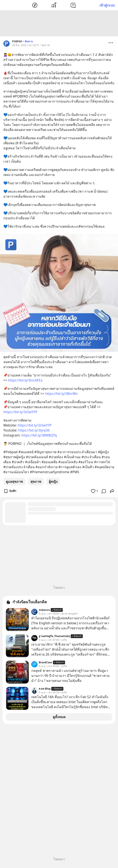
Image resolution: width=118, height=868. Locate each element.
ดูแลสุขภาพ (14, 482)
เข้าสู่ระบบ (107, 5)
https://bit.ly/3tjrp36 (34, 431)
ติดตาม (29, 42)
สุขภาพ (36, 482)
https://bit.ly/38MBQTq (39, 436)
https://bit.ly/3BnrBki (61, 394)
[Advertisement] (59, 24)
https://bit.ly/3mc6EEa (25, 381)
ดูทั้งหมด (59, 717)
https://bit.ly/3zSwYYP (20, 413)
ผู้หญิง (53, 482)
